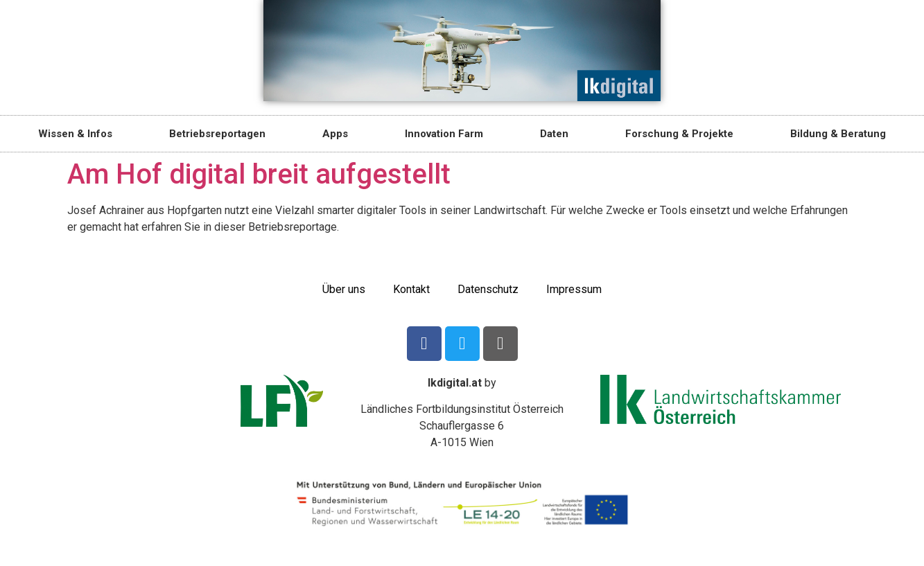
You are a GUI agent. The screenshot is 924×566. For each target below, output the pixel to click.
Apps (335, 134)
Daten (554, 134)
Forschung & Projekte (679, 134)
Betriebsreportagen (217, 134)
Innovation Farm (444, 134)
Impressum (574, 289)
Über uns (344, 289)
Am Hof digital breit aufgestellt (259, 174)
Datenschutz (488, 289)
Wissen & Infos (75, 134)
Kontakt (411, 289)
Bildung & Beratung (838, 134)
